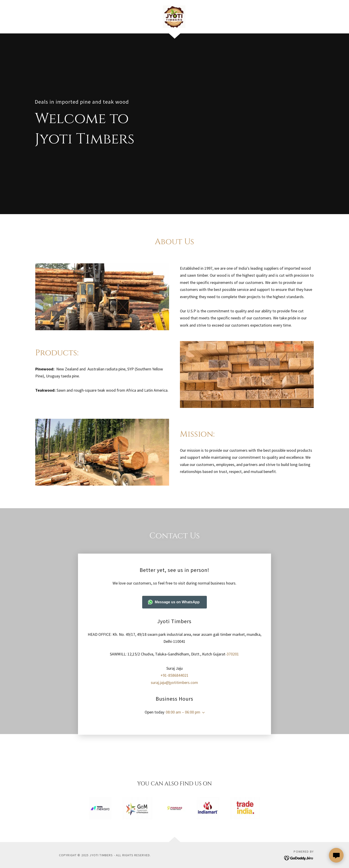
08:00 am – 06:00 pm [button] (183, 699)
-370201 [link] (232, 641)
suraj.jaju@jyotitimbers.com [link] (174, 670)
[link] (174, 16)
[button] (203, 700)
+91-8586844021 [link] (174, 663)
